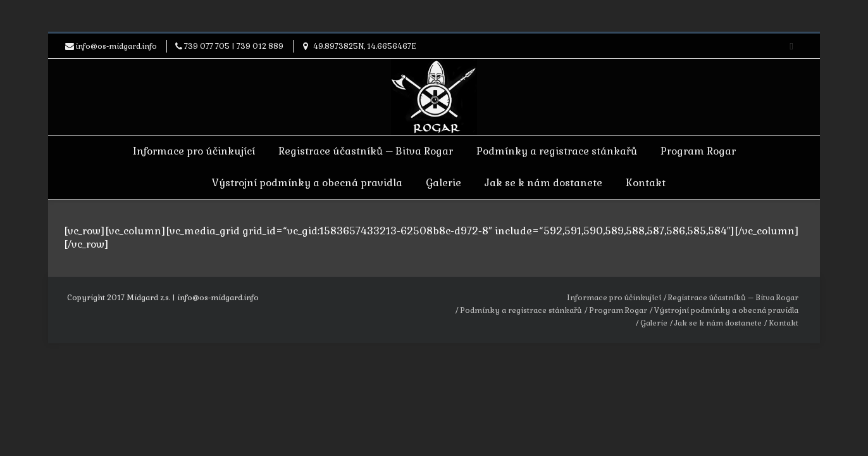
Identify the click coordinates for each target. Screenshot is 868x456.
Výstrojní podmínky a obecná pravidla (307, 183)
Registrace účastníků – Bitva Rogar (366, 151)
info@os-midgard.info (116, 46)
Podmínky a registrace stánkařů (557, 151)
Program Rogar (698, 151)
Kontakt (646, 183)
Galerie (443, 183)
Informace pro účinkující (194, 151)
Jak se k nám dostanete (543, 183)
